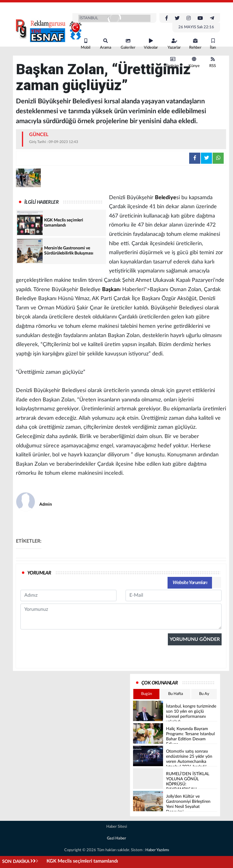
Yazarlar (174, 44)
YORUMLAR (39, 573)
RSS (213, 62)
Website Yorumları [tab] (190, 583)
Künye (194, 62)
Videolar (151, 44)
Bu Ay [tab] (204, 694)
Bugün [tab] (147, 694)
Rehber (195, 44)
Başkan (111, 290)
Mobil (86, 44)
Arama (106, 44)
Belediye (166, 198)
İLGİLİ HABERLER (41, 202)
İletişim (173, 62)
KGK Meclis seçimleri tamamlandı (83, 861)
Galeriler (128, 44)
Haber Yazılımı (157, 850)
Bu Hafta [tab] (176, 694)
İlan (213, 44)
